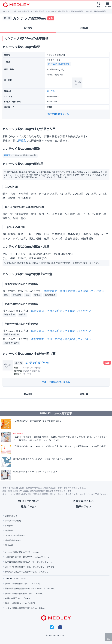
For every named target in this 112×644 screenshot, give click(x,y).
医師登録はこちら (83, 501)
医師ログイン (83, 507)
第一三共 (51, 91)
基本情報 (28, 28)
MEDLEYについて (29, 501)
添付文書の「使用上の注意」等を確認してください (74, 291)
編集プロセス (29, 507)
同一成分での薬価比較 (59, 64)
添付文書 (84, 28)
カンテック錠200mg (37, 363)
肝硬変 (22, 141)
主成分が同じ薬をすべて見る (56, 382)
